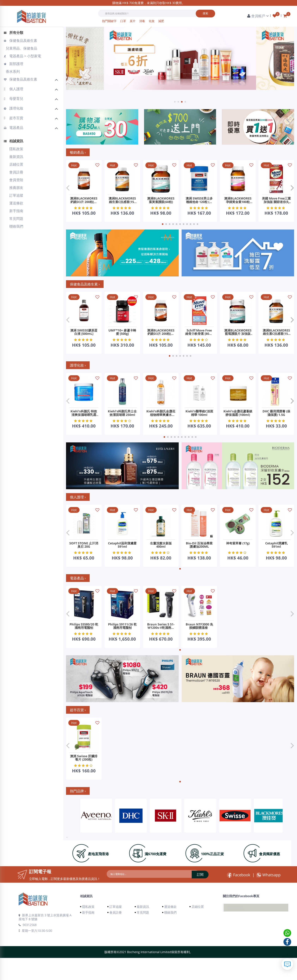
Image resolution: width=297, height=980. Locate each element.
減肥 (161, 21)
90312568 (28, 947)
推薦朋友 (16, 188)
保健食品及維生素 (21, 40)
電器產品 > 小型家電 (22, 56)
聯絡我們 (16, 226)
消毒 (142, 21)
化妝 (152, 21)
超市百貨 (31, 118)
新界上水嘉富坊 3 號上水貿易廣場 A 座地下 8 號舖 (45, 939)
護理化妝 (31, 109)
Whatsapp (268, 897)
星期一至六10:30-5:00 (35, 953)
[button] (175, 102)
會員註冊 (16, 172)
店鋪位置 (16, 164)
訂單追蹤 (16, 195)
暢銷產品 (78, 152)
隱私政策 (16, 149)
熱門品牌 (78, 813)
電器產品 (31, 128)
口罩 (124, 21)
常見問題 (16, 218)
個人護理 (31, 89)
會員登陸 (16, 180)
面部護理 (14, 64)
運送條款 (16, 203)
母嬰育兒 (31, 99)
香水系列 (12, 71)
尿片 (133, 21)
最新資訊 (16, 157)
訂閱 (187, 896)
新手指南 (16, 211)
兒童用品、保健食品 (21, 48)
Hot (74, 165)
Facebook (239, 897)
